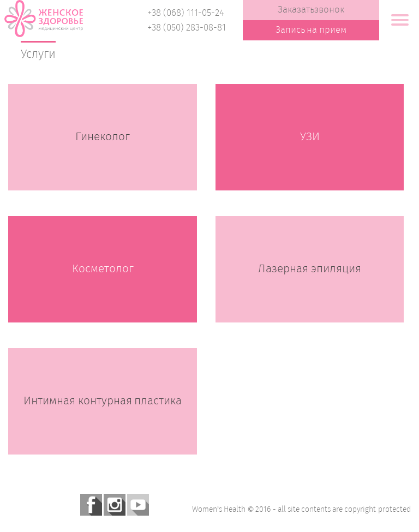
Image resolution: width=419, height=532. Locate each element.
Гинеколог (103, 137)
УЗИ (310, 137)
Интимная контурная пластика (103, 401)
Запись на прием (311, 30)
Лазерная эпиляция (310, 269)
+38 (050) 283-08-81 (187, 28)
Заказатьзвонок (311, 10)
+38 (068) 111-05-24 (186, 13)
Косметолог (103, 269)
